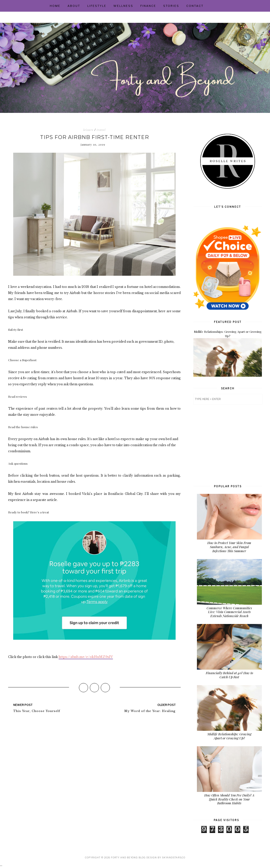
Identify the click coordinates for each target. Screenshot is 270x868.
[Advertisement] (228, 444)
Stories (171, 6)
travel (101, 130)
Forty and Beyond (124, 857)
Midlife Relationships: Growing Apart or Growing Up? (228, 334)
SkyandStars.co (174, 857)
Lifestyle (97, 6)
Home (55, 6)
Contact (195, 6)
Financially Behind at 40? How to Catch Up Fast (229, 675)
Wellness (123, 6)
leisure (88, 130)
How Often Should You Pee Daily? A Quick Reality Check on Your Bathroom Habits (229, 799)
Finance (148, 6)
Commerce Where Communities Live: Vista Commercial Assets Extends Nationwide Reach (229, 612)
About (74, 6)
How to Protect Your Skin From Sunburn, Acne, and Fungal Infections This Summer (229, 547)
